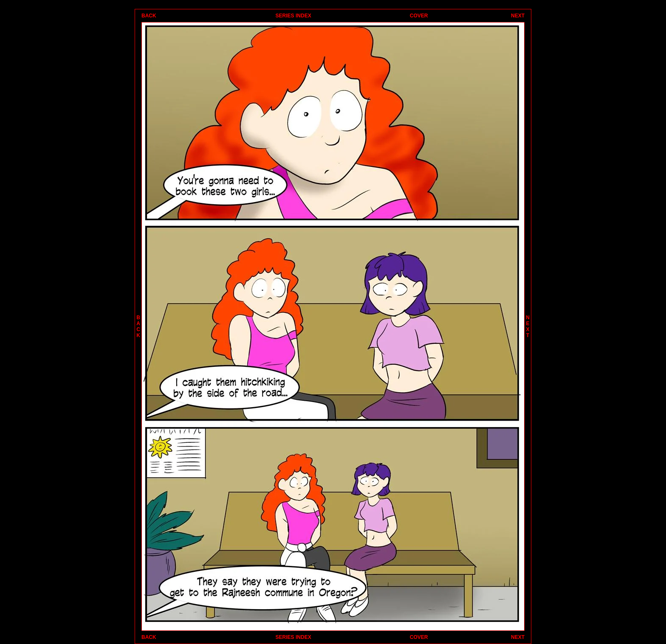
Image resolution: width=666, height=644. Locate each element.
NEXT (518, 16)
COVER (419, 16)
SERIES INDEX (293, 16)
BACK (149, 16)
